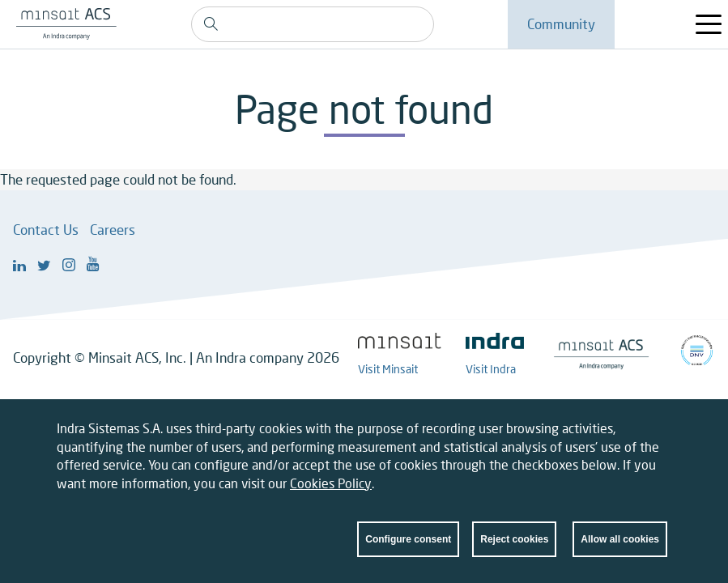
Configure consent (408, 541)
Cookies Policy (331, 485)
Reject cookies (514, 541)
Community (561, 24)
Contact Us (46, 230)
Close (655, 433)
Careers (113, 230)
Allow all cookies (620, 541)
